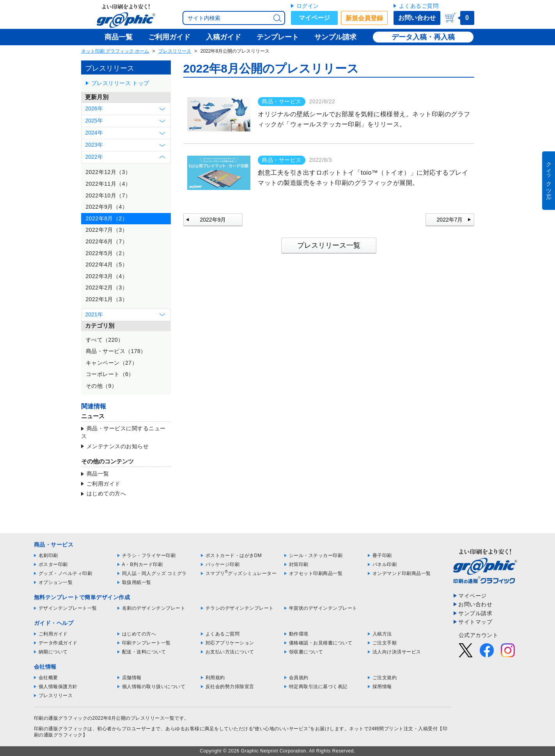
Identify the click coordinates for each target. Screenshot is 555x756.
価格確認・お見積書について (321, 643)
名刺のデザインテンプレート (154, 608)
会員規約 (299, 678)
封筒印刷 (299, 564)
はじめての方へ (106, 493)
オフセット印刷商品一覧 (316, 573)
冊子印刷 (382, 555)
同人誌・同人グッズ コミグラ (154, 573)
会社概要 (48, 678)
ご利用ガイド (104, 484)
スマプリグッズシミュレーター (241, 573)
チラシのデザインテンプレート (240, 608)
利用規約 (215, 678)
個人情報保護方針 (58, 687)
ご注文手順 (385, 643)
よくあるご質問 (419, 6)
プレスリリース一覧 (329, 245)
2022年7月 (450, 220)
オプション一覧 (56, 582)
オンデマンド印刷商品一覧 (402, 573)
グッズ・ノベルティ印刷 (66, 573)
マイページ (314, 18)
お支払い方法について (230, 652)
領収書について (306, 652)
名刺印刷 (48, 555)
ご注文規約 (385, 678)
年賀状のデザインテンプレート (323, 608)
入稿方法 (382, 634)
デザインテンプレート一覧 (68, 608)
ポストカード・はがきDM (234, 555)
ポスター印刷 (53, 564)
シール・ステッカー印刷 (316, 555)
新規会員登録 (364, 18)
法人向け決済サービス (397, 652)
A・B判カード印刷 (143, 564)
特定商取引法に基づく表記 (318, 687)
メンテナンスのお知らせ (118, 446)
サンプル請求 (475, 613)
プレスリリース (175, 51)
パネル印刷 (385, 564)
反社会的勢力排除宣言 (230, 687)
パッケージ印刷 (223, 564)
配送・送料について (144, 652)
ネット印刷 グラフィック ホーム (115, 51)
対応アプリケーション (230, 643)
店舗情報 (132, 678)
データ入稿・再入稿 (423, 37)
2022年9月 (213, 220)
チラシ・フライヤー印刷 (149, 555)
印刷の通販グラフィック (61, 729)
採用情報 (382, 687)
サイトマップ (475, 622)
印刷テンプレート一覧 (146, 643)
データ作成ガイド (58, 643)
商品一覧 (98, 474)
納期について (53, 652)
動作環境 (299, 634)
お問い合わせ (417, 18)
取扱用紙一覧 (137, 582)
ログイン (308, 6)
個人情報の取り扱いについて (154, 687)
